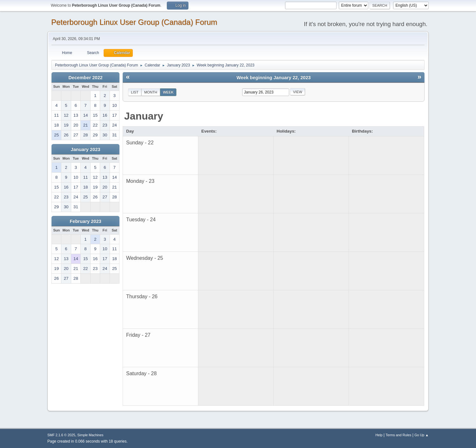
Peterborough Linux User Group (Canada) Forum (134, 22)
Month (151, 92)
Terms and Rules (399, 435)
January (144, 116)
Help (379, 435)
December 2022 (85, 78)
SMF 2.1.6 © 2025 (61, 435)
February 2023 (85, 221)
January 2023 (86, 149)
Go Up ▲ (422, 435)
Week (168, 92)
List (135, 92)
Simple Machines (90, 435)
